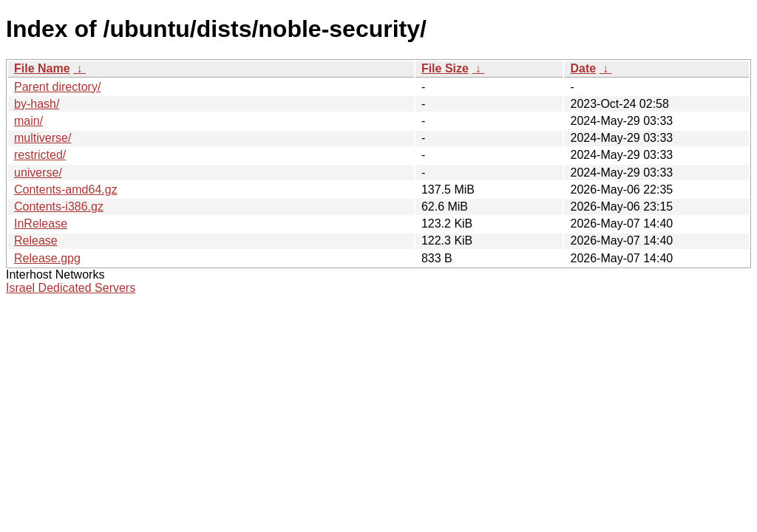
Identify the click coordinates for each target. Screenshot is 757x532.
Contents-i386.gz (59, 207)
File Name (42, 68)
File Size (445, 68)
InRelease (41, 224)
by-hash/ (37, 104)
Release (36, 241)
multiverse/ (43, 138)
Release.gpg (47, 258)
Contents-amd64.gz (66, 190)
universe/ (38, 173)
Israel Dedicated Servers (71, 288)
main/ (28, 121)
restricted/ (40, 155)
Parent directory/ (57, 87)
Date (583, 68)
